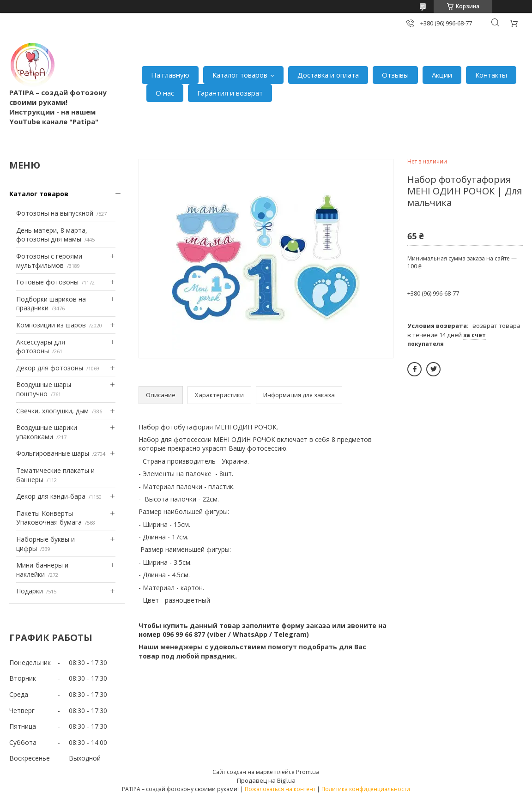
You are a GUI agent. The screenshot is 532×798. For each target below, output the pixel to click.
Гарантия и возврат (230, 93)
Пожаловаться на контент (280, 789)
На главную (170, 75)
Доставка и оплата (328, 75)
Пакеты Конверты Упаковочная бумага (49, 518)
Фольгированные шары (53, 453)
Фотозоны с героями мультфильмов (49, 261)
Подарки (30, 591)
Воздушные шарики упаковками (47, 432)
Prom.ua (308, 772)
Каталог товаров (240, 75)
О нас (165, 93)
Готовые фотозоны (47, 282)
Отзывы (395, 75)
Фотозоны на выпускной (55, 213)
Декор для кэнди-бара (51, 496)
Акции (442, 75)
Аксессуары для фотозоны (41, 347)
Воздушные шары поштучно (44, 389)
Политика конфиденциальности (366, 789)
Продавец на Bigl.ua (266, 780)
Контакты (491, 75)
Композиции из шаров (51, 325)
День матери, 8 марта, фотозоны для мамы (52, 235)
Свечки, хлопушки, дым (52, 411)
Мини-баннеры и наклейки (42, 570)
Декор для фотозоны (50, 368)
